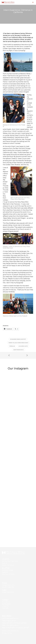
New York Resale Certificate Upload (15, 627)
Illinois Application (9, 621)
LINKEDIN (5, 606)
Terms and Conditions (10, 631)
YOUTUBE (5, 608)
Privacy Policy (7, 633)
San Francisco (18, 350)
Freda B (12, 346)
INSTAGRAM (6, 604)
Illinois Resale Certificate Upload (14, 623)
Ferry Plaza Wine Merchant (18, 343)
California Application (10, 618)
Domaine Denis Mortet (18, 339)
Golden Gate (23, 346)
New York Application (10, 625)
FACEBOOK (6, 602)
